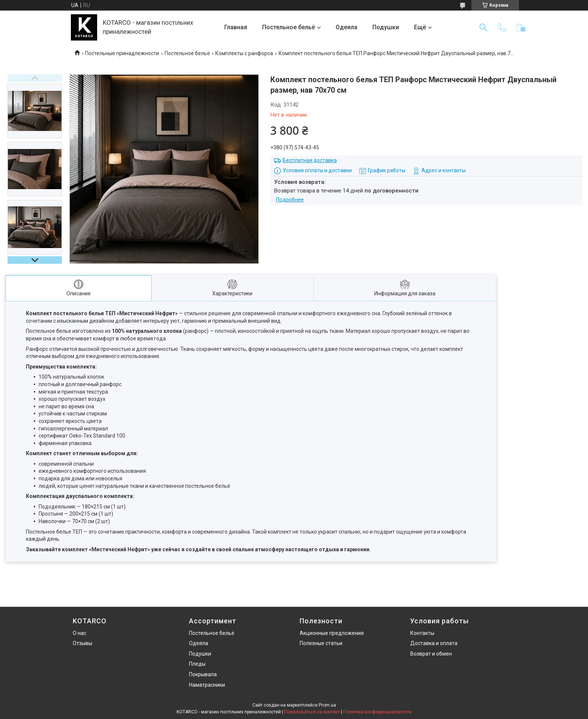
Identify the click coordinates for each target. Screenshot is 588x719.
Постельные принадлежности (122, 53)
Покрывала (203, 674)
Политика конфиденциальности (377, 712)
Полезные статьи (321, 643)
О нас (79, 633)
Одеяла (346, 27)
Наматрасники (207, 685)
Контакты (422, 633)
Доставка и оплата (434, 643)
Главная (236, 27)
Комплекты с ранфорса (244, 53)
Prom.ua (327, 705)
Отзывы (82, 643)
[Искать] (483, 27)
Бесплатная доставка (310, 160)
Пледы (197, 664)
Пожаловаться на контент (312, 712)
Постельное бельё (289, 27)
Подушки (386, 27)
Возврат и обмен (431, 654)
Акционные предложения (332, 633)
